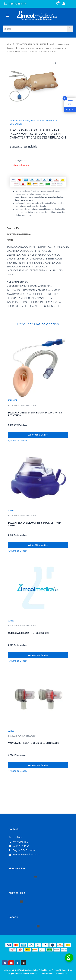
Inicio (9, 44)
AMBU (11, 511)
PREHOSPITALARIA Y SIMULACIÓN (31, 44)
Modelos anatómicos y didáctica (24, 121)
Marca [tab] (10, 240)
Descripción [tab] (13, 228)
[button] (8, 15)
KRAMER (13, 400)
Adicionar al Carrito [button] (38, 435)
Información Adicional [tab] (19, 234)
